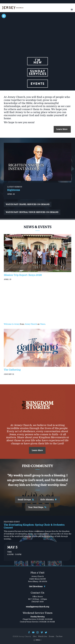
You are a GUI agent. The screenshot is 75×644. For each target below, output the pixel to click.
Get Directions (37, 587)
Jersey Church (31, 324)
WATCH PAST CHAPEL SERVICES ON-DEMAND (28, 204)
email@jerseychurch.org (37, 607)
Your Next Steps (37, 507)
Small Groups (26, 500)
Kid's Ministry (49, 500)
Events (51, 636)
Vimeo (43, 324)
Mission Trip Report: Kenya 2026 (23, 275)
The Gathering (12, 370)
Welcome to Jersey (12, 324)
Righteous (14, 190)
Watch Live (43, 636)
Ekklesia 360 (37, 640)
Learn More (62, 129)
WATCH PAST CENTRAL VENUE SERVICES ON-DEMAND (32, 212)
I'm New (59, 636)
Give (35, 636)
